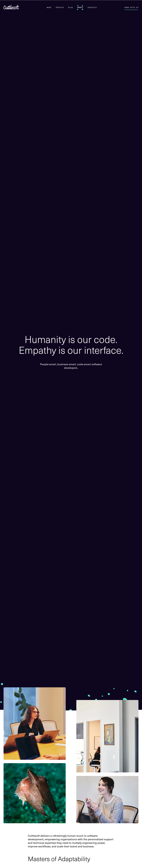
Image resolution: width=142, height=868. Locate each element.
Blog (71, 7)
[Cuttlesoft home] (11, 7)
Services (92, 7)
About (80, 7)
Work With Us (132, 7)
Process (60, 7)
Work (49, 7)
